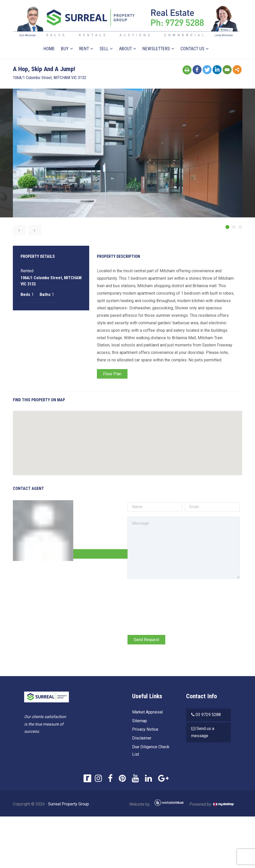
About (125, 49)
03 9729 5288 (208, 715)
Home (49, 49)
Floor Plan (112, 374)
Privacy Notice (145, 729)
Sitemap (140, 721)
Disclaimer (142, 738)
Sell (104, 49)
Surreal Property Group (69, 804)
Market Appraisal (147, 712)
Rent (84, 49)
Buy (65, 49)
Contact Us (192, 49)
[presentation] (167, 594)
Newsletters (156, 49)
